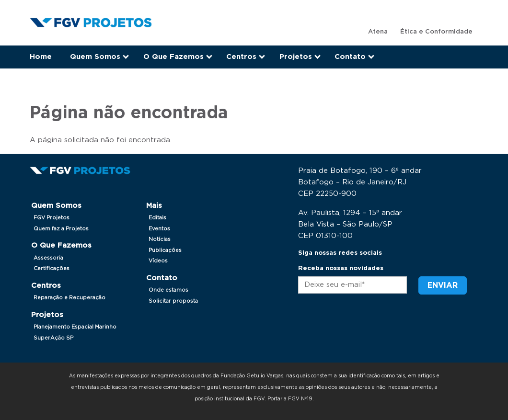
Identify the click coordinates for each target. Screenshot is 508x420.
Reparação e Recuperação (69, 298)
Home (41, 57)
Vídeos (158, 261)
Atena (378, 32)
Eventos (159, 229)
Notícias (160, 239)
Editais (157, 218)
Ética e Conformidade (436, 32)
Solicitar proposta (173, 301)
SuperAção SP (53, 338)
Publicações (165, 250)
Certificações (52, 268)
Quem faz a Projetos (61, 229)
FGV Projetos (52, 218)
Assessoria (48, 258)
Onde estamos (168, 290)
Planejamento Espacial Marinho (75, 327)
